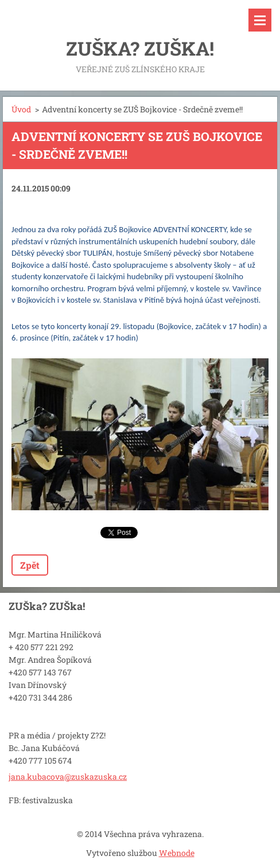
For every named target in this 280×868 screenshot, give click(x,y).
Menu (260, 20)
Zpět (30, 565)
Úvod (21, 109)
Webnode (177, 853)
